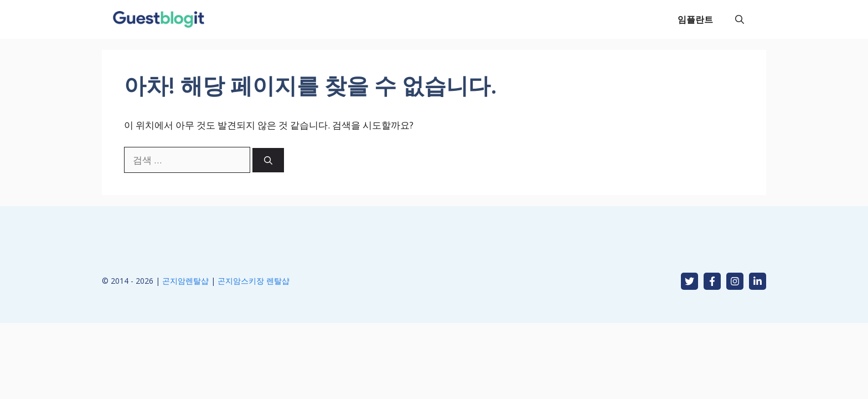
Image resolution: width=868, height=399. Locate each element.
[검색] (268, 160)
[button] (740, 19)
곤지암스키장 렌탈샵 (254, 281)
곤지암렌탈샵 (185, 281)
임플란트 (695, 19)
